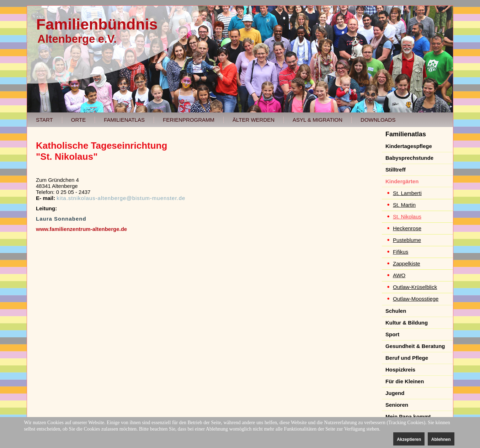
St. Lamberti (407, 193)
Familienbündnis (97, 24)
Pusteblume (407, 240)
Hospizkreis (400, 370)
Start (44, 120)
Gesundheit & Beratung (415, 346)
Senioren (397, 405)
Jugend (395, 393)
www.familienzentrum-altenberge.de (81, 229)
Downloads (378, 120)
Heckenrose (407, 228)
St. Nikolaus (407, 217)
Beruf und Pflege (407, 358)
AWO (399, 275)
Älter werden (254, 120)
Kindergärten (402, 181)
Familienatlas (124, 120)
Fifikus (401, 252)
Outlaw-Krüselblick (415, 287)
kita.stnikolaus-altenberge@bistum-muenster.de (121, 198)
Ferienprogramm (189, 120)
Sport (392, 334)
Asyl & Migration (318, 120)
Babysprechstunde (409, 158)
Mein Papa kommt (408, 417)
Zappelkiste (407, 263)
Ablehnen (441, 439)
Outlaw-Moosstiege (416, 299)
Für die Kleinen (405, 381)
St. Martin (404, 205)
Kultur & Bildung (407, 323)
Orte (78, 120)
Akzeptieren (409, 439)
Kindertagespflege (409, 146)
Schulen (396, 311)
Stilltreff (396, 170)
